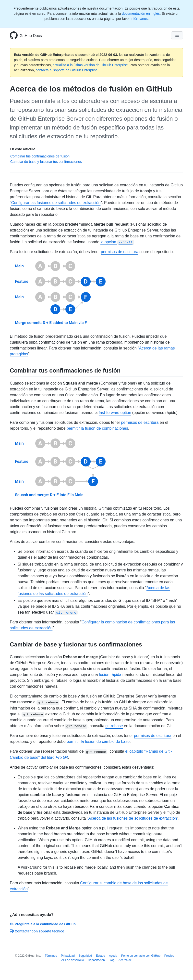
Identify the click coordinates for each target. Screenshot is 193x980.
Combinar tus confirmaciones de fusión (40, 156)
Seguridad (85, 956)
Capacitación (96, 960)
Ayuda (113, 956)
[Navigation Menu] (177, 35)
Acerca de (125, 960)
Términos (51, 956)
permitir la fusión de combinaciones (97, 428)
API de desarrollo (72, 960)
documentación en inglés (141, 13)
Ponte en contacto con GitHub (141, 956)
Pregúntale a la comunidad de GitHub (43, 924)
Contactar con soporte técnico (37, 931)
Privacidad (68, 956)
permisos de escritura (120, 252)
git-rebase (114, 726)
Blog (112, 960)
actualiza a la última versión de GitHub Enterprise (90, 65)
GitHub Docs (31, 36)
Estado (101, 956)
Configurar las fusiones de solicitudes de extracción (56, 203)
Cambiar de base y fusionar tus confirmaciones (46, 162)
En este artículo (23, 149)
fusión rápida (110, 675)
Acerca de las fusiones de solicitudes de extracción (133, 818)
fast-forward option (115, 413)
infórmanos (139, 19)
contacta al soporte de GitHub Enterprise (67, 70)
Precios (169, 956)
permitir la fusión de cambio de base (98, 741)
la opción (117, 242)
